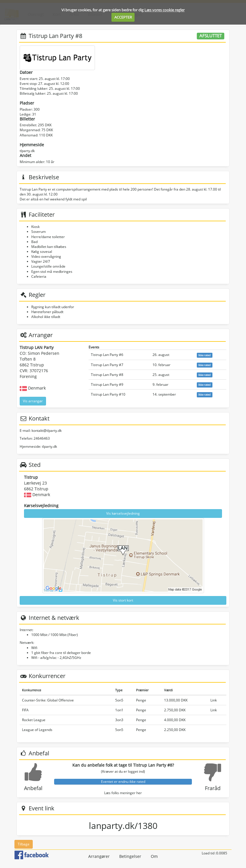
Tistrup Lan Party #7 (107, 365)
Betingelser (130, 856)
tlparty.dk (27, 151)
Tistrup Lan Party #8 (107, 375)
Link (214, 700)
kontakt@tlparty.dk (47, 431)
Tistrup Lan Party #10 (108, 394)
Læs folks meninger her (123, 793)
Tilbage (24, 844)
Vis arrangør (33, 401)
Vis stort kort (123, 600)
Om (154, 856)
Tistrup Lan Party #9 (107, 384)
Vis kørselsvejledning (123, 513)
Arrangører (99, 856)
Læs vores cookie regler (165, 10)
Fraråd (213, 788)
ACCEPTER (123, 17)
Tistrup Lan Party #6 (107, 355)
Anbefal (33, 788)
